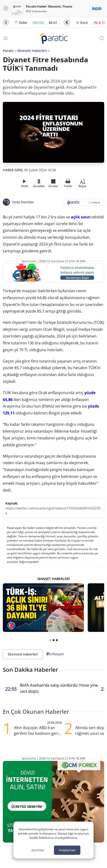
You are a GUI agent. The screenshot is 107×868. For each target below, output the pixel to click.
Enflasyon (55, 654)
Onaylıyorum (67, 850)
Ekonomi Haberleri (32, 51)
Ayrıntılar (38, 850)
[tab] (50, 640)
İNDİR (97, 9)
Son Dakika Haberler (30, 670)
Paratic (8, 51)
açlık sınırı (81, 217)
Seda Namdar (23, 202)
